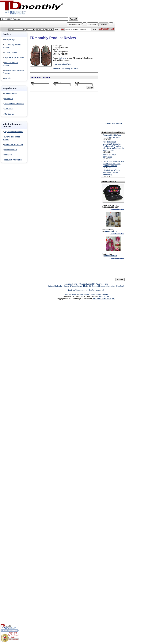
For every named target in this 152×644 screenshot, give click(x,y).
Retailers (8, 155)
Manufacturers (11, 150)
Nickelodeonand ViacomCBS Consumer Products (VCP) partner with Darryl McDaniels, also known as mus (114, 146)
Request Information (13, 160)
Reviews (104, 24)
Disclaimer (67, 294)
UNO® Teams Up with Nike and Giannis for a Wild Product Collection (114, 164)
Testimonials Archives (14, 104)
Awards (8, 78)
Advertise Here (102, 284)
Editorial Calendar (55, 286)
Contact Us (9, 114)
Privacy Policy (78, 294)
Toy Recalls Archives (14, 132)
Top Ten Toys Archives (14, 57)
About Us (8, 109)
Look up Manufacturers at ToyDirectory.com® (86, 290)
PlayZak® (120, 286)
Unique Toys (10, 39)
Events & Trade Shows (73, 286)
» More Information (117, 209)
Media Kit (9, 99)
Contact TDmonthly (87, 284)
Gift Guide (93, 24)
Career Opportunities (92, 294)
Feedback (106, 294)
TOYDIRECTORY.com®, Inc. (104, 299)
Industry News (11, 52)
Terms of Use (104, 296)
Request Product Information (104, 286)
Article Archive (11, 93)
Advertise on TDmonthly (113, 124)
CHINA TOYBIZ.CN (111, 232)
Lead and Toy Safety (14, 145)
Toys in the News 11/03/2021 (110, 156)
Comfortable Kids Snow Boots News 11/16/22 (112, 136)
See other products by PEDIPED (66, 68)
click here (62, 58)
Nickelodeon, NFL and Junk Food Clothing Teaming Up (112, 172)
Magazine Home (75, 24)
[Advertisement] (9, 213)
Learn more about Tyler (62, 64)
